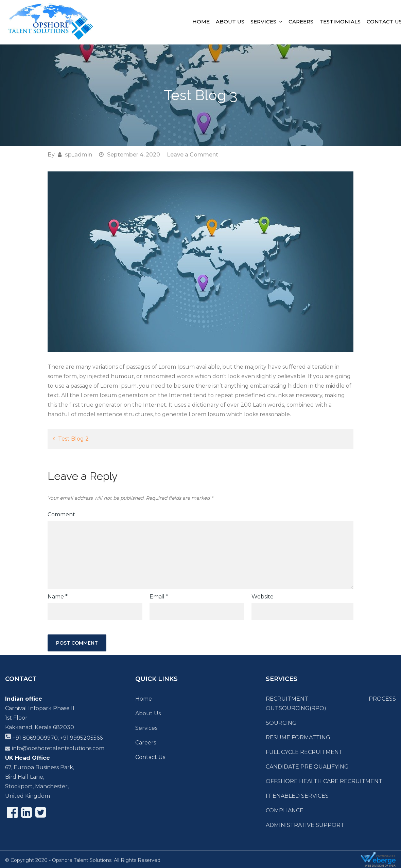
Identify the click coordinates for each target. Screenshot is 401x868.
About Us (230, 22)
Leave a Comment (193, 155)
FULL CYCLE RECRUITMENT (304, 752)
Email (159, 597)
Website (263, 597)
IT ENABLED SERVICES (297, 796)
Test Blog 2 (73, 439)
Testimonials (340, 22)
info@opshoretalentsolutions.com (58, 748)
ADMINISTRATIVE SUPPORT (305, 825)
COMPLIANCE (285, 810)
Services (263, 22)
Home (201, 22)
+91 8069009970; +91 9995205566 (58, 738)
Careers (301, 22)
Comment (61, 514)
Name (58, 597)
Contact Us (150, 757)
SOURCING (281, 723)
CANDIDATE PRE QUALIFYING (307, 767)
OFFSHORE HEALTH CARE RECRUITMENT (324, 781)
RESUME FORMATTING (298, 737)
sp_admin (79, 155)
